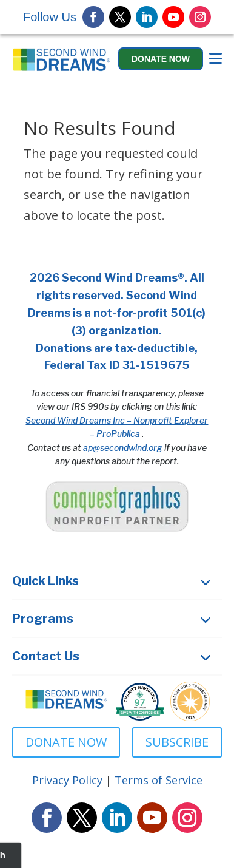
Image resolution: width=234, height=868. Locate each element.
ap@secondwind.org (123, 448)
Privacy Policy (67, 780)
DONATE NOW (66, 742)
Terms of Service (159, 780)
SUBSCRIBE (177, 742)
